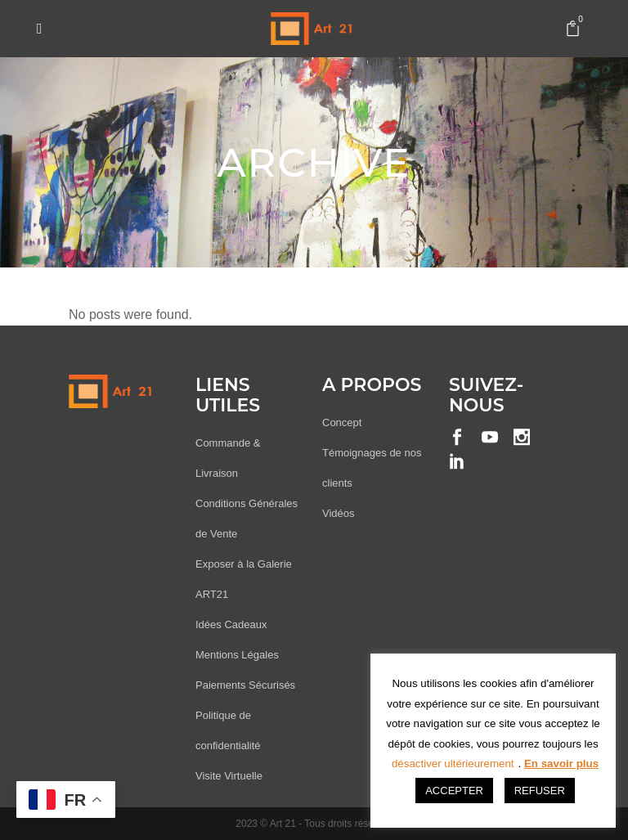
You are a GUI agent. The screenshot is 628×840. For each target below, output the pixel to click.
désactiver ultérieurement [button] (453, 764)
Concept (342, 422)
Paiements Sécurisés (245, 685)
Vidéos (339, 513)
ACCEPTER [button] (454, 791)
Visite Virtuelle (229, 776)
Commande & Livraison (228, 458)
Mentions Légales (237, 655)
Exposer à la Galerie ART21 (244, 579)
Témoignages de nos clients (372, 468)
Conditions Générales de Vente (247, 519)
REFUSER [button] (540, 791)
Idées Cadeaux (231, 624)
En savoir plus (561, 764)
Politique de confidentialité (228, 730)
